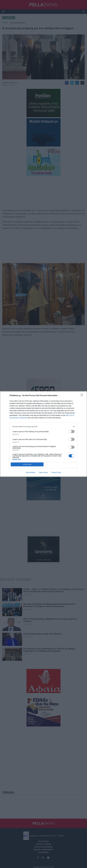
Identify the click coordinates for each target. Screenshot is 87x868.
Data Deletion (31, 472)
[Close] (83, 396)
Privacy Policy (56, 472)
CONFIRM (27, 464)
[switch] (72, 432)
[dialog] (43, 434)
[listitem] (43, 427)
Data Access (43, 472)
